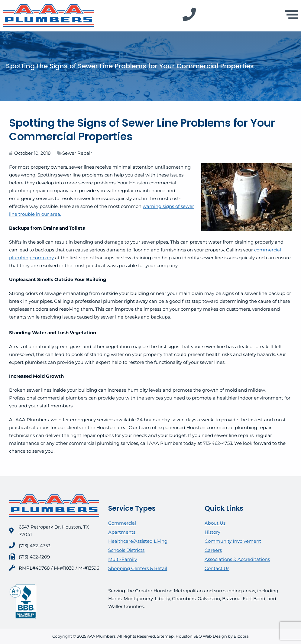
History (212, 532)
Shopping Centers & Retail (138, 568)
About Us (215, 523)
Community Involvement (233, 541)
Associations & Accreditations (237, 559)
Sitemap (165, 636)
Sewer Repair (77, 153)
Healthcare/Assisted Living (138, 541)
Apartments (122, 532)
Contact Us (217, 568)
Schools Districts (126, 550)
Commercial (122, 523)
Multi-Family (123, 559)
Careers (213, 550)
